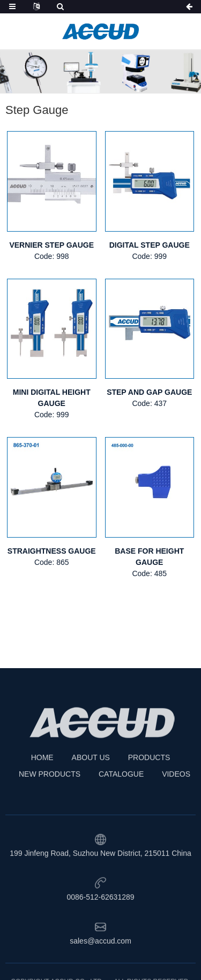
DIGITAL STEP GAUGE (150, 245)
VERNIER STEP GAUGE (51, 245)
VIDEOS (176, 802)
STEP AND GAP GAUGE (149, 392)
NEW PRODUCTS (50, 802)
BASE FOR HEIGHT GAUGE (149, 557)
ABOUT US (91, 786)
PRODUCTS (149, 786)
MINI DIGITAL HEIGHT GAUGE (52, 398)
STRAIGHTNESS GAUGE (52, 551)
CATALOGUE (121, 802)
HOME (42, 786)
